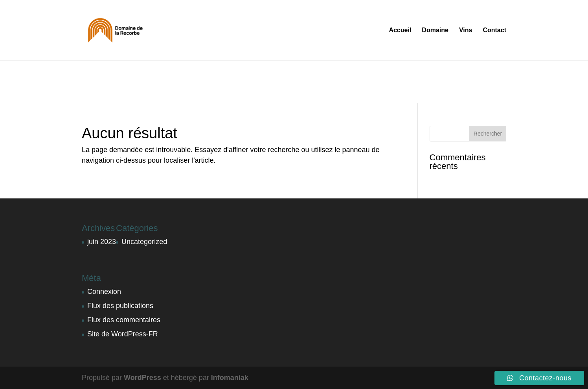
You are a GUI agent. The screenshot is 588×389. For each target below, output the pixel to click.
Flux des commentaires (124, 320)
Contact (494, 30)
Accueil (400, 30)
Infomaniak (230, 378)
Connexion (104, 292)
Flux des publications (120, 306)
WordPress (142, 378)
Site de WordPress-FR (123, 334)
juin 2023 (102, 242)
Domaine (435, 30)
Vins (466, 30)
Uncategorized (144, 242)
